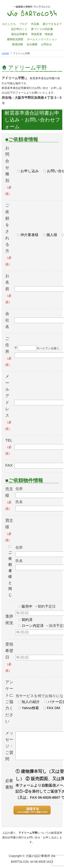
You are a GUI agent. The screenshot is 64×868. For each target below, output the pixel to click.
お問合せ (46, 44)
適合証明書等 (19, 34)
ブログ (23, 24)
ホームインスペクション (42, 39)
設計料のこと (19, 29)
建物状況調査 (15, 39)
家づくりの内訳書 (42, 29)
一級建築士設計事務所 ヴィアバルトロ (32, 11)
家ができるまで (52, 24)
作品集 (35, 24)
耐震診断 (18, 44)
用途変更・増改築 (42, 34)
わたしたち (9, 24)
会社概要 (32, 44)
